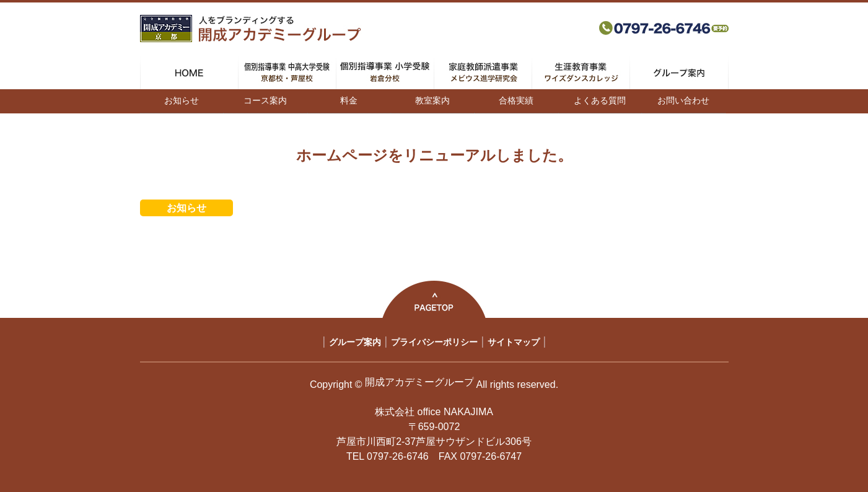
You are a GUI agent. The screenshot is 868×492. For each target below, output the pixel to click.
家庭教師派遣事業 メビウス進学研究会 (483, 72)
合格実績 (516, 100)
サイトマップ (514, 342)
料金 (349, 100)
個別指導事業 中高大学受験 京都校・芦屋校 (287, 72)
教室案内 (432, 100)
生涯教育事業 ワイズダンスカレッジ (581, 72)
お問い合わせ (683, 100)
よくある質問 (600, 100)
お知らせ (182, 100)
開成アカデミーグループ (419, 382)
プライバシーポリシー (434, 342)
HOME (189, 72)
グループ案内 (679, 72)
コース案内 (265, 100)
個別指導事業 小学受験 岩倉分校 (385, 72)
